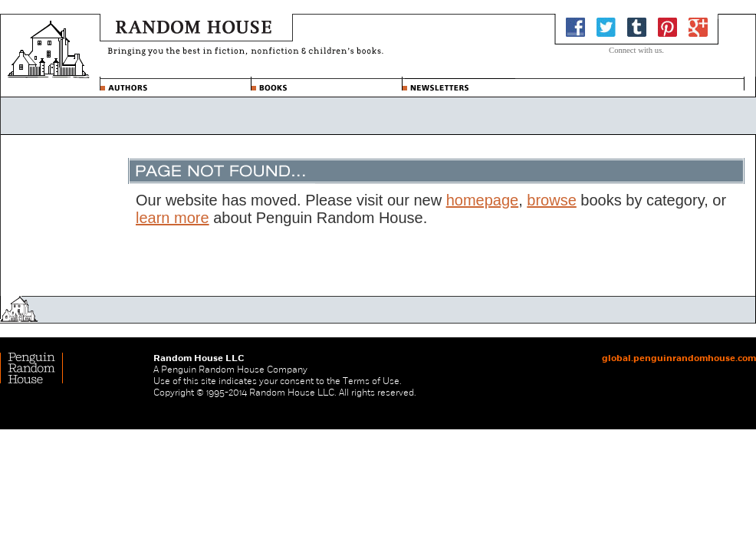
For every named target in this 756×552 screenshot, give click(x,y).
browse (551, 200)
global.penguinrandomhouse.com (679, 358)
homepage (483, 200)
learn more (173, 218)
